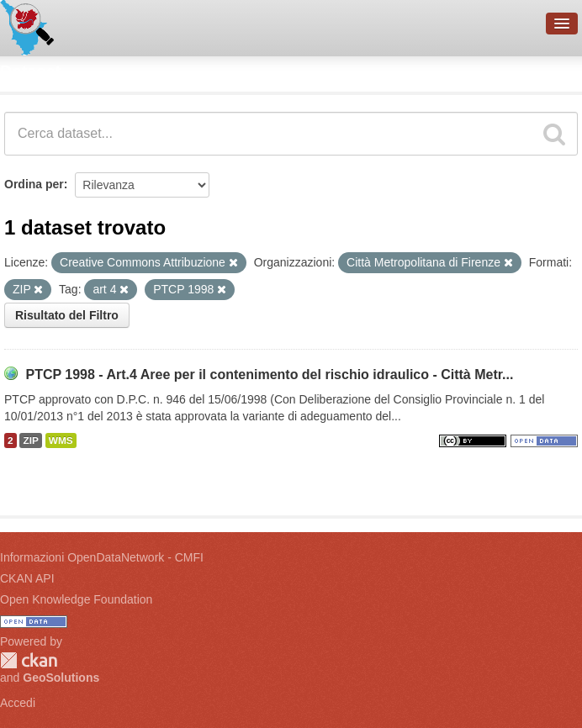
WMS (61, 440)
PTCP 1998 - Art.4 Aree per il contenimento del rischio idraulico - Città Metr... (269, 375)
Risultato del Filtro (67, 315)
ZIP (30, 440)
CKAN (29, 660)
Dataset (30, 71)
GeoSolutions (61, 678)
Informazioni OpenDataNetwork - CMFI (102, 557)
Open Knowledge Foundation (76, 599)
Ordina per (34, 184)
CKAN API (27, 578)
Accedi (18, 703)
